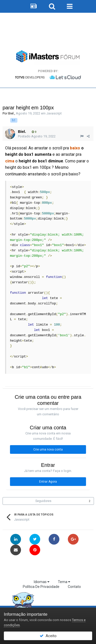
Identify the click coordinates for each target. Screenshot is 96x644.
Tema (64, 582)
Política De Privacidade (41, 587)
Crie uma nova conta (48, 449)
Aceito (48, 636)
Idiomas (42, 582)
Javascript (54, 113)
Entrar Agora (48, 482)
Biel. (11, 113)
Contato (74, 587)
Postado (37, 136)
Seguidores (43, 501)
